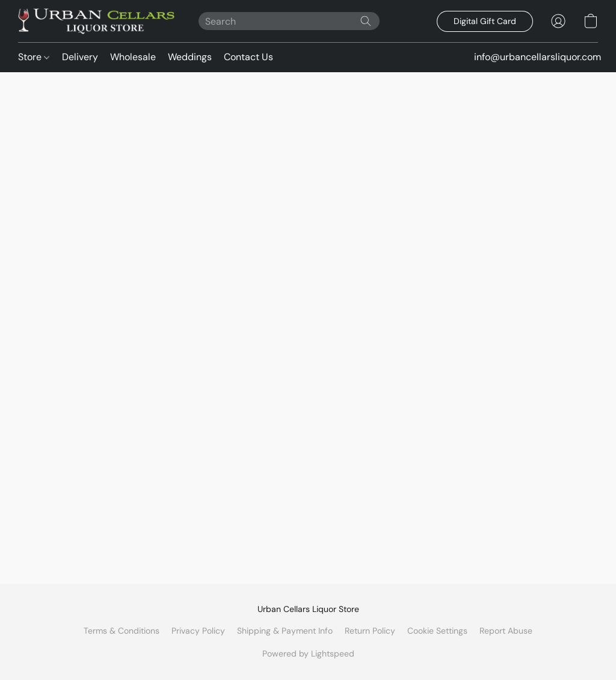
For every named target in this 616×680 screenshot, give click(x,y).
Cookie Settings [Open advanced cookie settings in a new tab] (437, 631)
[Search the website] (366, 21)
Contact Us (248, 57)
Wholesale (133, 57)
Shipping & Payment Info (285, 631)
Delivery (80, 57)
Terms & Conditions (122, 631)
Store (34, 57)
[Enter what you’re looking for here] (289, 21)
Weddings (190, 57)
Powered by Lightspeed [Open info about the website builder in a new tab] (308, 654)
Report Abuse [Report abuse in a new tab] (506, 631)
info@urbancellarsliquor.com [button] (537, 57)
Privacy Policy (198, 631)
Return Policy (370, 631)
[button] (96, 21)
